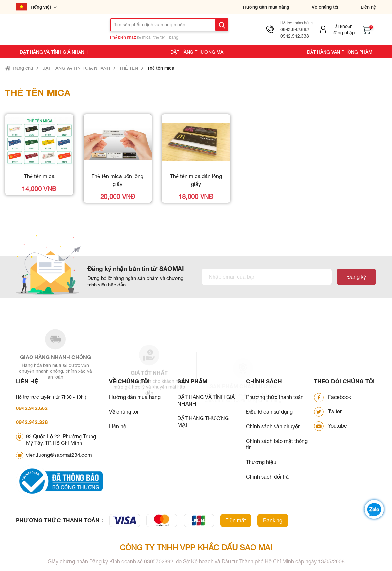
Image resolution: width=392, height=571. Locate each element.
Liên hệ (368, 7)
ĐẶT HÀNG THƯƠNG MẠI (197, 52)
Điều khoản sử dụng (269, 412)
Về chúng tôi (325, 7)
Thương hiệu (261, 462)
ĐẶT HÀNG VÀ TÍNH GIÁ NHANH (54, 52)
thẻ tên (160, 37)
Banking (273, 520)
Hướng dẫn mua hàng (266, 7)
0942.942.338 (295, 36)
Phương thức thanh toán (275, 397)
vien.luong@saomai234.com (59, 455)
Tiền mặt (236, 520)
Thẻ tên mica (161, 68)
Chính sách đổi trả (267, 477)
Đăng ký (357, 277)
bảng (174, 37)
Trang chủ (23, 68)
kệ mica (144, 37)
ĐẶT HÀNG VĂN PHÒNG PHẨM (340, 52)
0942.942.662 (295, 30)
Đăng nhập (344, 33)
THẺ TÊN (129, 68)
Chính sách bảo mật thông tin (277, 444)
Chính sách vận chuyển (273, 426)
